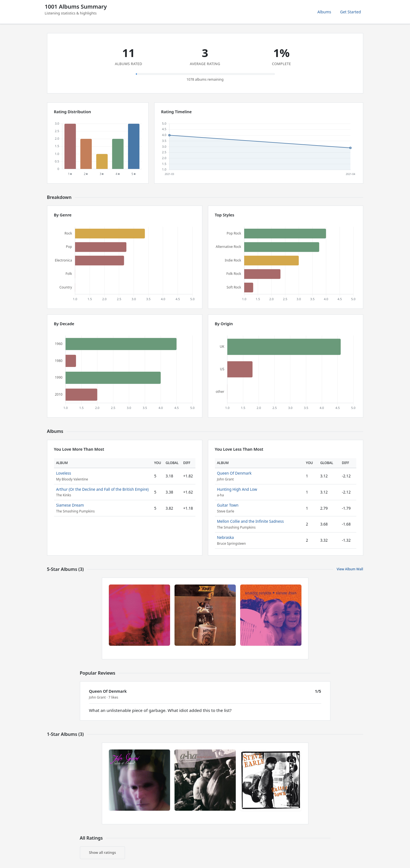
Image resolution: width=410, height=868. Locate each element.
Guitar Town (228, 505)
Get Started (351, 12)
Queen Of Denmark (234, 473)
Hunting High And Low (237, 489)
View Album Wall (350, 569)
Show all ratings (103, 852)
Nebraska (226, 537)
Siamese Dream (70, 505)
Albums (324, 12)
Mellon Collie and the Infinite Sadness (251, 521)
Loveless (64, 473)
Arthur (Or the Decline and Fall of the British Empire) (102, 489)
